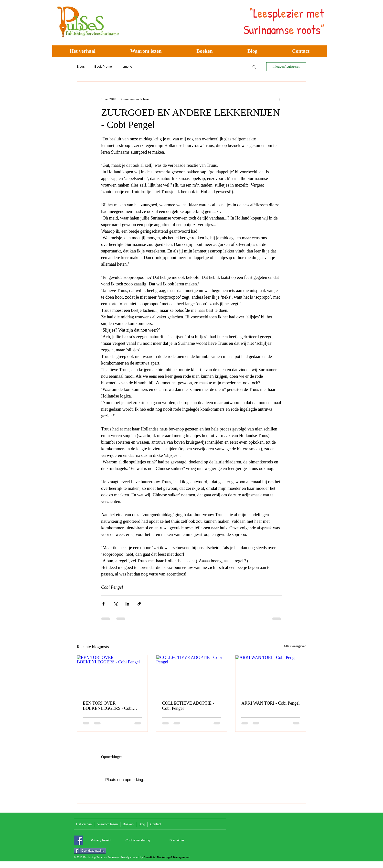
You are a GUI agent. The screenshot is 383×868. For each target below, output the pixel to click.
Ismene (127, 67)
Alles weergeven (295, 646)
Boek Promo (103, 67)
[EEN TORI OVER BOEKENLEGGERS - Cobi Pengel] (112, 675)
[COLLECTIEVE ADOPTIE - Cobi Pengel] (192, 675)
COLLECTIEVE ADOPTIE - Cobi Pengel (188, 706)
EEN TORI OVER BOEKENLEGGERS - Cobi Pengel (108, 706)
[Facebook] (79, 840)
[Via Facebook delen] (103, 604)
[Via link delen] (139, 604)
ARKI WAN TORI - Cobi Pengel (271, 703)
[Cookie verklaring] (138, 841)
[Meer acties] (279, 99)
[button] (254, 67)
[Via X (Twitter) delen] (115, 604)
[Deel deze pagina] (90, 851)
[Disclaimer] (177, 841)
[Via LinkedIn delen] (127, 604)
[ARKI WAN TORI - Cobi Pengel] (271, 675)
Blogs (81, 67)
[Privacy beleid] (101, 841)
